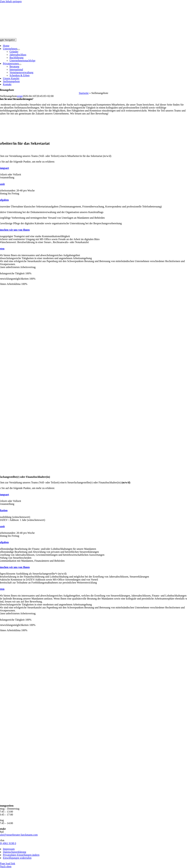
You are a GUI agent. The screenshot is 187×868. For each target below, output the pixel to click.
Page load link (8, 863)
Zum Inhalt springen (11, 1)
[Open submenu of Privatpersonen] (20, 64)
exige (20, 96)
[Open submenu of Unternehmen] (19, 50)
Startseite (84, 93)
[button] (21, 855)
